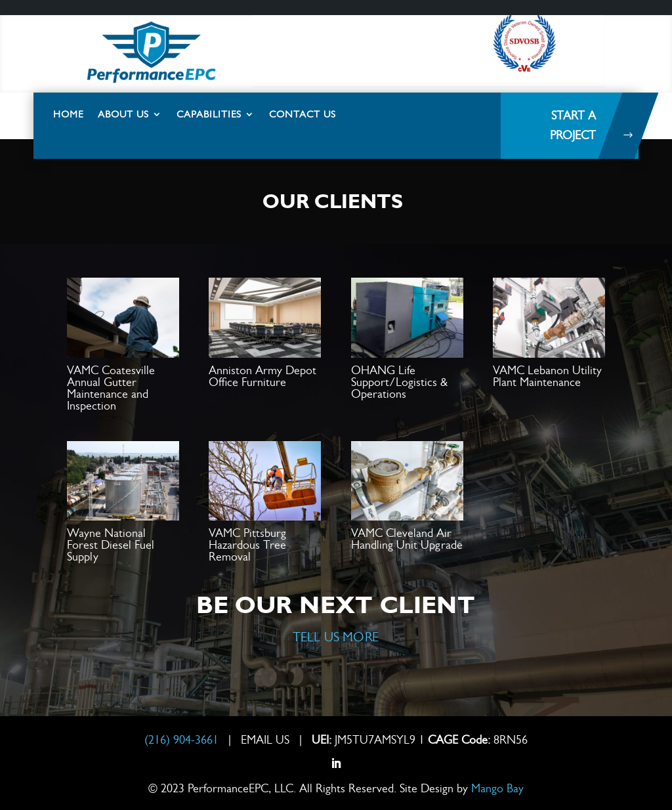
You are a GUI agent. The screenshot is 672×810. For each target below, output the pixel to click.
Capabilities (209, 114)
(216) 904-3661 (183, 740)
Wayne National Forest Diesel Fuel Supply (111, 545)
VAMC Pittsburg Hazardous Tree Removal (247, 545)
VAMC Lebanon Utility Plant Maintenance (547, 376)
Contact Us (303, 114)
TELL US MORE (336, 636)
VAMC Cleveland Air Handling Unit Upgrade (407, 539)
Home (68, 114)
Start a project (573, 126)
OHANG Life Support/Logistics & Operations (399, 382)
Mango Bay (497, 788)
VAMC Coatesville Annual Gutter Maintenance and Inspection (111, 388)
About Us (123, 114)
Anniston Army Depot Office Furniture (262, 376)
